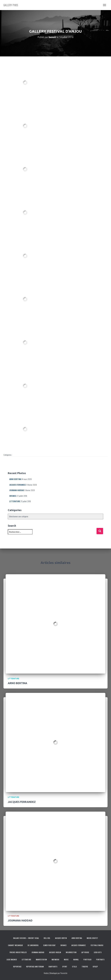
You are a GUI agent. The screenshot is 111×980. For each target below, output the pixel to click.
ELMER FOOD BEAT (49, 945)
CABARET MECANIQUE (15, 945)
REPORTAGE (17, 967)
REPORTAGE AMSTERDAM (35, 967)
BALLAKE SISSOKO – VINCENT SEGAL (26, 938)
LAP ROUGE (85, 952)
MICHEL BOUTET (92, 938)
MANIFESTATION (41, 959)
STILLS (74, 967)
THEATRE (85, 967)
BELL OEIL (47, 938)
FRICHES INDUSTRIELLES (18, 952)
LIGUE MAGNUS (12, 959)
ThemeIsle (64, 973)
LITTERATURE (15, 501)
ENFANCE (13, 496)
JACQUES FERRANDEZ (18, 485)
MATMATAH (55, 959)
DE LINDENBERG (33, 945)
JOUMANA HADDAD (17, 490)
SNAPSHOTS (53, 967)
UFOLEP (95, 967)
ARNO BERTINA (15, 479)
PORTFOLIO (87, 959)
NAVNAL (76, 959)
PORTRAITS (100, 959)
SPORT (65, 967)
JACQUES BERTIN (61, 938)
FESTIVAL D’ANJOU (97, 945)
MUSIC (66, 959)
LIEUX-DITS (98, 952)
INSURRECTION (71, 952)
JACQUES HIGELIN (55, 952)
